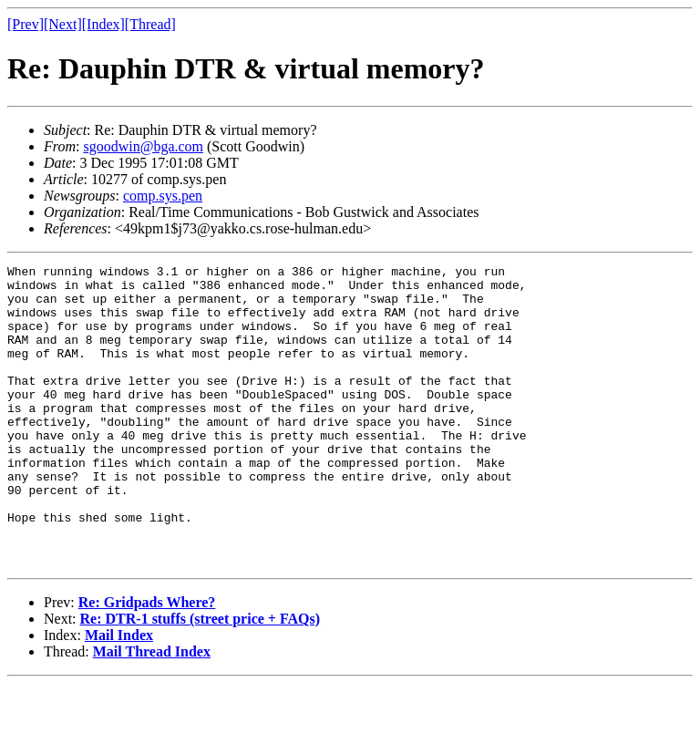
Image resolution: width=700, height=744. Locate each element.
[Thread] (150, 24)
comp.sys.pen (163, 196)
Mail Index (119, 695)
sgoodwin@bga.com (143, 146)
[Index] (103, 24)
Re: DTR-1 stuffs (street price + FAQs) (201, 679)
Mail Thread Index (152, 712)
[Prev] (26, 24)
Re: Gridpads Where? (147, 662)
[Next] (63, 24)
